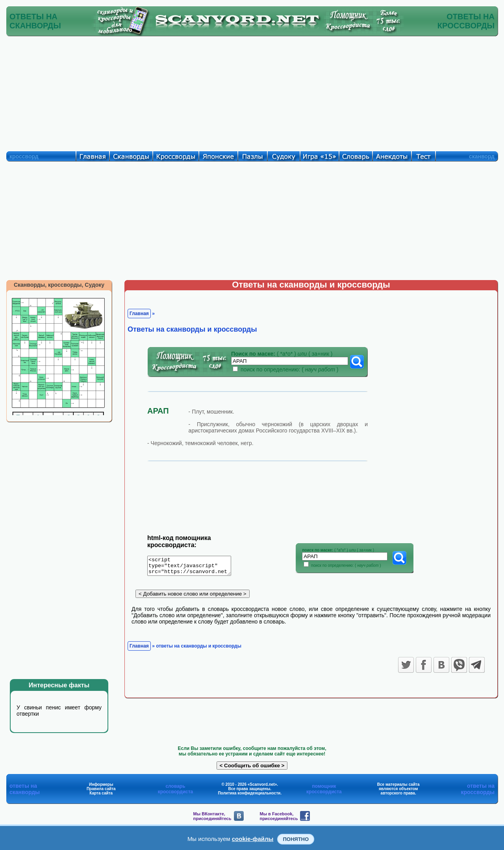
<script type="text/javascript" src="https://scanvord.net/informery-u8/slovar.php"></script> (194, 567)
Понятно (296, 839)
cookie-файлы (253, 839)
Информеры (101, 784)
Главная (139, 314)
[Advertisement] (252, 92)
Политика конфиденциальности (249, 793)
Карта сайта (101, 793)
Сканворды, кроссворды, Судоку (59, 285)
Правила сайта (101, 789)
